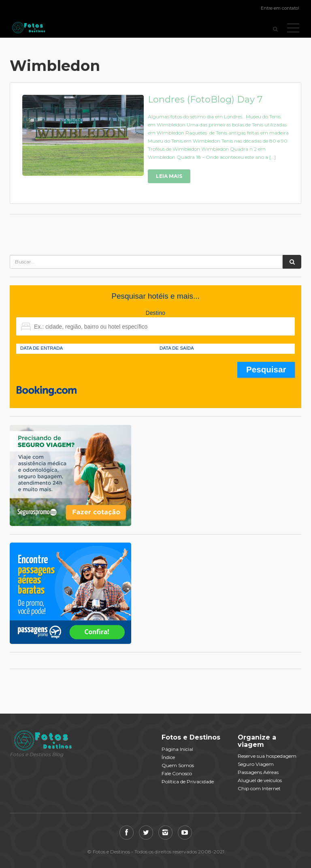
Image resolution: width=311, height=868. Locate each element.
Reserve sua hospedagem (267, 756)
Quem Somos (178, 765)
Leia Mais (169, 176)
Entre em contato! (280, 8)
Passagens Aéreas (258, 772)
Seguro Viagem (256, 764)
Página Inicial (177, 749)
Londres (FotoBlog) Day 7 (205, 99)
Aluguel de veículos (260, 780)
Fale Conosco (177, 773)
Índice (168, 757)
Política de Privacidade (188, 781)
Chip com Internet (259, 788)
